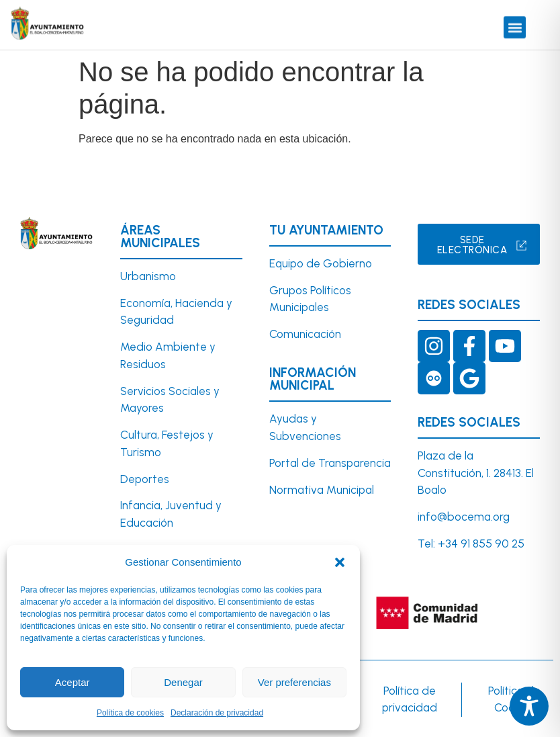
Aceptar (73, 682)
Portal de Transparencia (330, 463)
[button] (340, 562)
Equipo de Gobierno (321, 263)
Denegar (183, 682)
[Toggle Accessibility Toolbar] (529, 706)
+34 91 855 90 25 (481, 544)
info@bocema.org (464, 517)
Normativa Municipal (322, 490)
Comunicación (305, 334)
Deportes (145, 479)
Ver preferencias (294, 682)
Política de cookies (130, 713)
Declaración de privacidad (217, 713)
